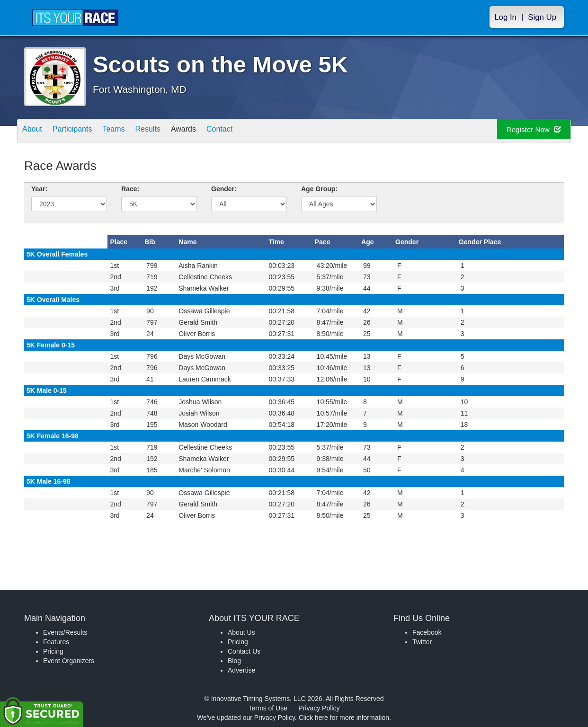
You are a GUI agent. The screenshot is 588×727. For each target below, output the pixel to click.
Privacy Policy (319, 708)
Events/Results (65, 632)
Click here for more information (344, 718)
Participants (81, 131)
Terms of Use (268, 708)
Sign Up (542, 17)
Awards (211, 131)
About (35, 131)
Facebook (427, 632)
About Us (241, 632)
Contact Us (244, 651)
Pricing (53, 651)
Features (56, 642)
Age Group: (319, 189)
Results (169, 131)
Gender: (224, 189)
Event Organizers (69, 661)
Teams (129, 131)
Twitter (422, 642)
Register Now (525, 131)
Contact (253, 131)
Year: (39, 189)
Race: (130, 189)
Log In (505, 17)
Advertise (241, 670)
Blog (234, 661)
